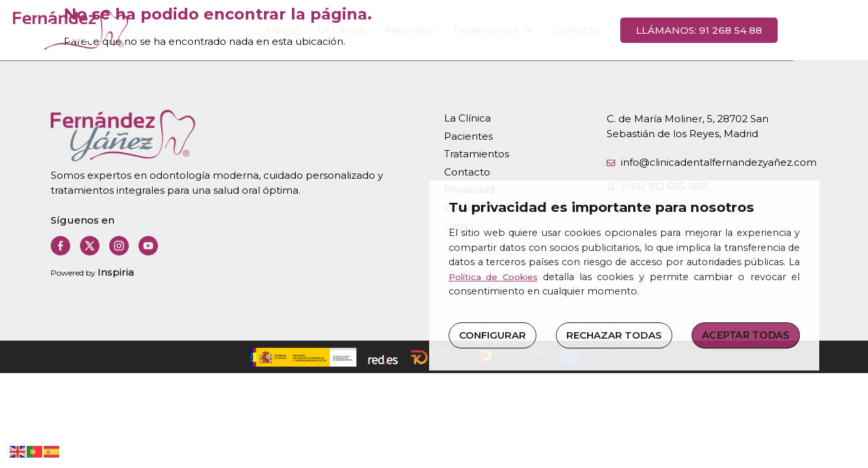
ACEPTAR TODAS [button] (746, 334)
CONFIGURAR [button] (493, 335)
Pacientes (449, 30)
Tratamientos (533, 30)
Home (323, 30)
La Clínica (382, 30)
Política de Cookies (493, 277)
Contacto (617, 30)
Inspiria (116, 272)
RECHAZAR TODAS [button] (614, 335)
